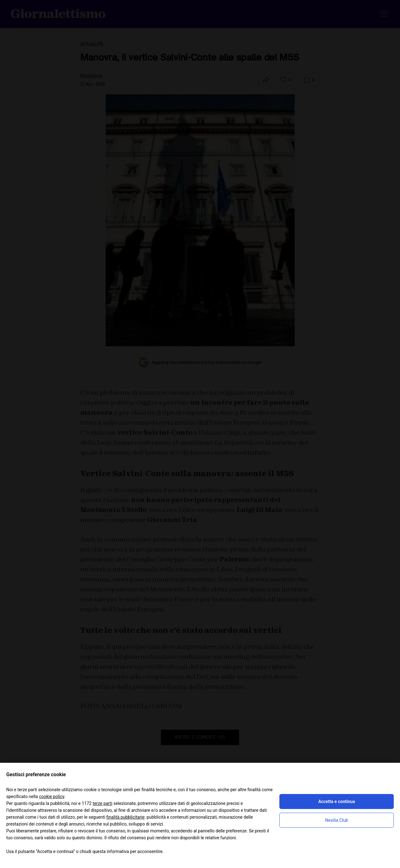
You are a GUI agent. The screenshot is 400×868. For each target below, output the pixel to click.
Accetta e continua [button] (336, 801)
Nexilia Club (337, 820)
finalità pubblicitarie (125, 817)
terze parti (102, 803)
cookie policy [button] (52, 796)
